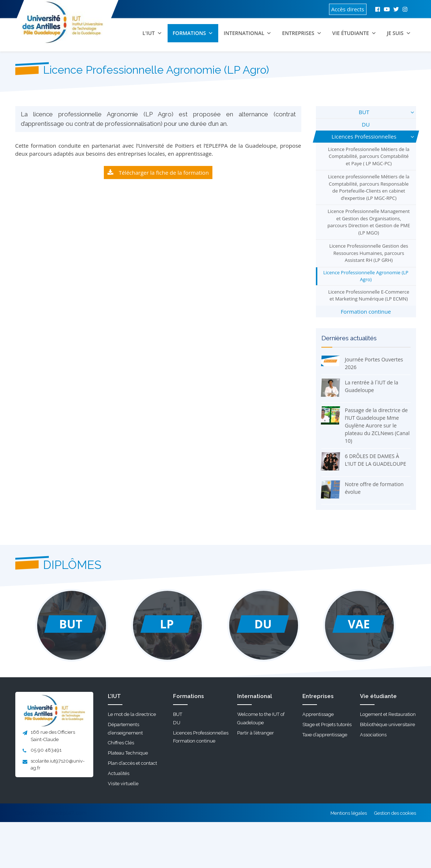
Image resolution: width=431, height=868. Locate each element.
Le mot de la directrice (132, 714)
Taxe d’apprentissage (325, 735)
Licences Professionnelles (364, 136)
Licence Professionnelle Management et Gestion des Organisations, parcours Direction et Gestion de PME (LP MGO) (369, 222)
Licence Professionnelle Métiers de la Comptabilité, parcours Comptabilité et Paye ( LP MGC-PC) (369, 156)
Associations (373, 735)
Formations (193, 33)
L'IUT (152, 33)
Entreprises (302, 33)
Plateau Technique (128, 753)
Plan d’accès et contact (132, 763)
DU (366, 124)
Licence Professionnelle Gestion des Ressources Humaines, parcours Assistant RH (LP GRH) (369, 253)
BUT (364, 112)
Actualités (119, 773)
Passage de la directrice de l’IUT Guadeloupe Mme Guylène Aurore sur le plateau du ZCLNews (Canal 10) (377, 425)
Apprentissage (318, 714)
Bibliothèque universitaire (387, 724)
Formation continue (366, 311)
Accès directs (348, 9)
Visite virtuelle (123, 784)
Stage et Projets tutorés (327, 724)
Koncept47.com (67, 813)
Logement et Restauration (388, 714)
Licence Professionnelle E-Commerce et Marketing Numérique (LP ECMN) (369, 295)
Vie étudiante (354, 33)
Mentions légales (349, 813)
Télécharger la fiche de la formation (164, 173)
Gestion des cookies (395, 813)
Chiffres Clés (121, 743)
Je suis (399, 33)
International (248, 33)
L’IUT (114, 696)
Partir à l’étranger (256, 733)
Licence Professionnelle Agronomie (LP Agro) (366, 276)
